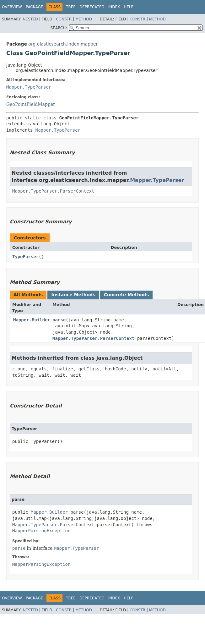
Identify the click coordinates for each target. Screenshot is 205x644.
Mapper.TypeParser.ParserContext (53, 191)
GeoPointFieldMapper (31, 104)
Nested (30, 19)
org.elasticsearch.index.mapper (63, 44)
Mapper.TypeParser (29, 87)
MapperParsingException (41, 531)
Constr (64, 19)
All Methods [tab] (28, 295)
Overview (12, 7)
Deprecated (92, 7)
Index (114, 7)
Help (129, 7)
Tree (71, 7)
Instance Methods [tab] (73, 295)
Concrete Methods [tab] (127, 295)
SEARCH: (59, 28)
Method (84, 19)
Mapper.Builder (32, 320)
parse (59, 320)
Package (34, 7)
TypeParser (25, 257)
